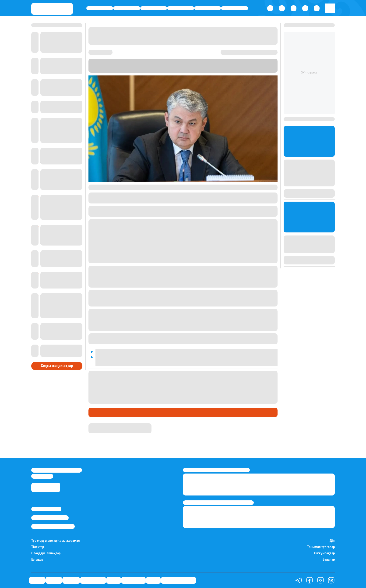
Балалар (329, 560)
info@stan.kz (42, 476)
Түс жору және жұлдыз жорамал (56, 541)
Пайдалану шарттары (53, 526)
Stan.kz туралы (46, 509)
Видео (153, 580)
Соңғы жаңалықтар (57, 366)
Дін (332, 541)
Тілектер (38, 547)
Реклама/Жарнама (50, 518)
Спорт (208, 8)
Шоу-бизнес (235, 8)
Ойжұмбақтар (324, 553)
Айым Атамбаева (103, 425)
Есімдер (37, 560)
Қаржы (127, 8)
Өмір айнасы (181, 8)
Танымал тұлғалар (321, 547)
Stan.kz (228, 66)
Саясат (100, 8)
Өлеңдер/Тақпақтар (46, 553)
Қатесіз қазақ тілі (178, 580)
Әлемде (154, 8)
